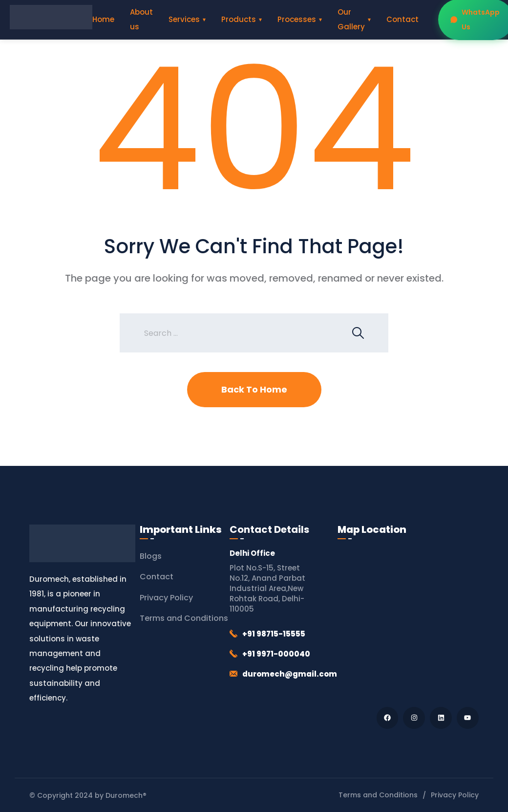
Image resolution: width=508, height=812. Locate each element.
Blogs (151, 556)
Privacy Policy (166, 598)
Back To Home (254, 389)
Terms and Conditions (184, 618)
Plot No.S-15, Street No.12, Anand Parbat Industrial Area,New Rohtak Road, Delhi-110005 (267, 588)
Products (239, 19)
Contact (402, 19)
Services (184, 19)
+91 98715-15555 (274, 634)
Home (103, 19)
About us (141, 19)
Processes (297, 19)
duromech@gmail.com (290, 674)
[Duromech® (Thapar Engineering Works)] (408, 621)
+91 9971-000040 (276, 654)
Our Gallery (351, 19)
